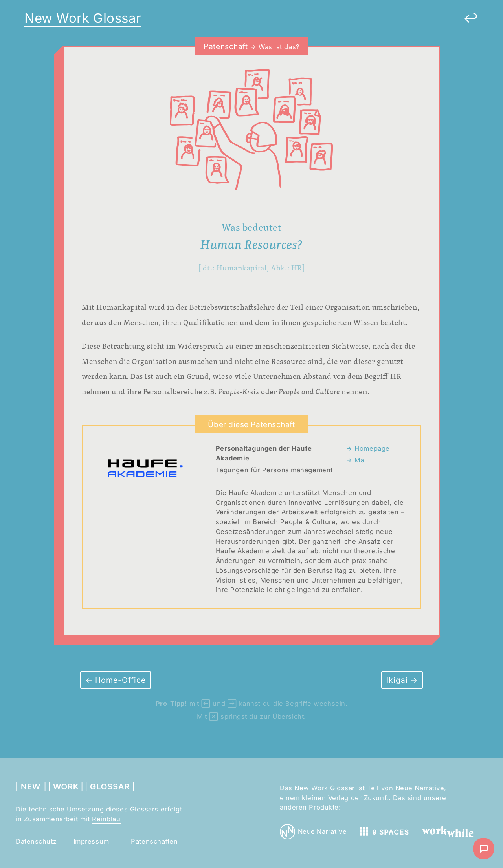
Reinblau (106, 819)
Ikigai (398, 680)
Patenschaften (154, 841)
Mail (360, 460)
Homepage (371, 448)
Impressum (91, 841)
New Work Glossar (83, 18)
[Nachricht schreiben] (484, 849)
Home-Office (119, 680)
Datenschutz (36, 841)
